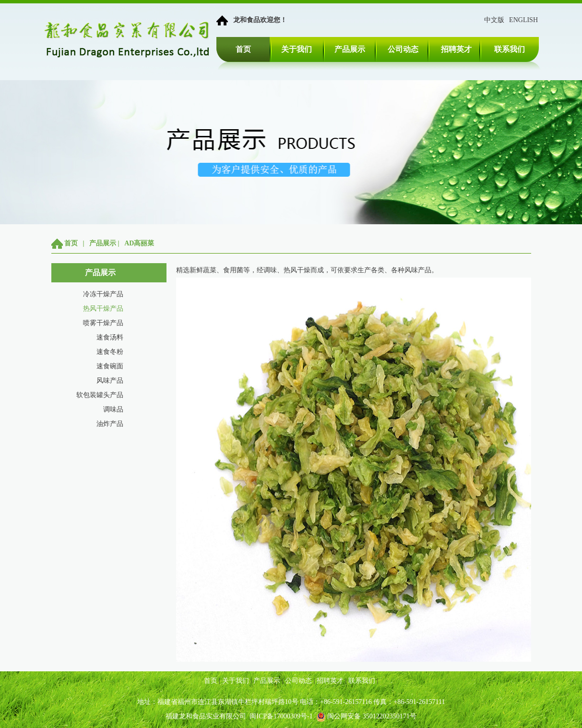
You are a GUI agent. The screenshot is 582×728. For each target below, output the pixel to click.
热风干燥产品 (103, 309)
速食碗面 (110, 366)
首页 (243, 49)
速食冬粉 (110, 352)
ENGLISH (523, 20)
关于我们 (297, 49)
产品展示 (350, 49)
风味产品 (110, 381)
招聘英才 (456, 49)
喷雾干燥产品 (103, 323)
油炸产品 (110, 424)
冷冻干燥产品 (103, 294)
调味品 (113, 409)
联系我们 (510, 49)
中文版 (494, 20)
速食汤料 (110, 337)
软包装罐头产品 (100, 395)
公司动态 (403, 49)
